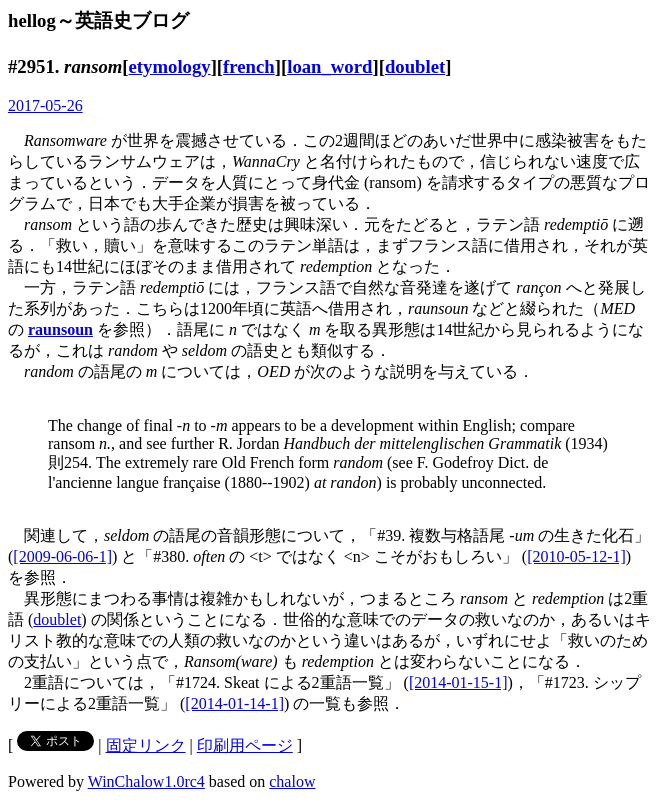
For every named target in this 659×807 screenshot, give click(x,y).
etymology (170, 66)
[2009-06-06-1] (62, 556)
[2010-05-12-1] (576, 556)
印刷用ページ (245, 745)
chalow (292, 781)
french (249, 66)
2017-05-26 (45, 105)
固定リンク (146, 745)
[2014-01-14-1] (234, 703)
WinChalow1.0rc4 (146, 781)
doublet (415, 66)
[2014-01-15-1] (458, 682)
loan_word (329, 66)
